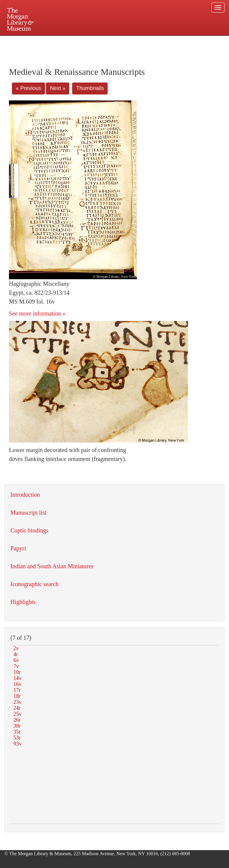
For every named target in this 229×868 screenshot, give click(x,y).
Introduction (25, 495)
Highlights (23, 602)
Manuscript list (28, 513)
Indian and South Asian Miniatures (52, 566)
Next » (58, 88)
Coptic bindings (29, 530)
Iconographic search (35, 584)
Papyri (18, 548)
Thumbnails (90, 88)
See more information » (37, 313)
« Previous (28, 88)
